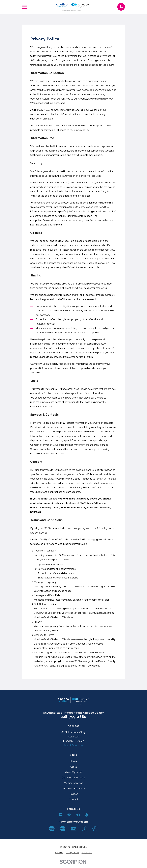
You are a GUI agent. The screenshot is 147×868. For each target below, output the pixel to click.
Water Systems (73, 772)
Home (73, 761)
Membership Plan (73, 783)
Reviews (73, 794)
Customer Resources (73, 788)
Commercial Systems (73, 778)
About (73, 767)
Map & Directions (73, 745)
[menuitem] (59, 853)
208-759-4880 (73, 717)
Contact (73, 799)
